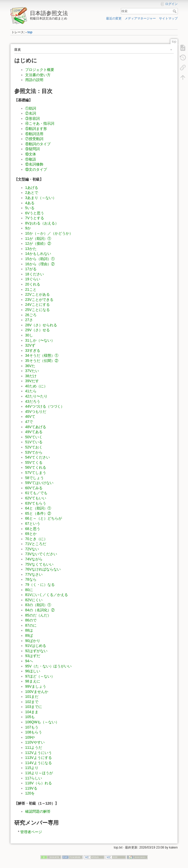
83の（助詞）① (38, 605)
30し (29, 335)
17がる (31, 269)
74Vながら (34, 559)
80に (29, 590)
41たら (31, 391)
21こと (31, 289)
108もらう (34, 732)
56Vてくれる (36, 467)
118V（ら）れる (39, 783)
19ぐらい (33, 279)
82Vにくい (34, 600)
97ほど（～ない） (40, 676)
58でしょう (34, 478)
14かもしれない (38, 254)
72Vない (32, 549)
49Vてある (34, 432)
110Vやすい (35, 742)
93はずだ (33, 656)
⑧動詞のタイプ (38, 144)
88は (29, 630)
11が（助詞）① (38, 238)
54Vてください (37, 457)
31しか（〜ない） (40, 340)
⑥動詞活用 (34, 134)
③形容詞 (32, 118)
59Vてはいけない (39, 483)
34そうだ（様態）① (42, 355)
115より (32, 768)
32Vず (30, 345)
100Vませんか (37, 692)
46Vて (30, 416)
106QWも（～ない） (42, 722)
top (30, 32)
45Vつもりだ (36, 412)
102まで (32, 702)
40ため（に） (36, 386)
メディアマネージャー (140, 18)
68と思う (33, 529)
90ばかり (33, 641)
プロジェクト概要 (40, 70)
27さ (29, 320)
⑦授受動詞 (34, 139)
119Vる (31, 788)
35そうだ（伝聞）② (42, 361)
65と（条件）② (38, 513)
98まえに (33, 681)
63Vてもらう (36, 503)
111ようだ (34, 747)
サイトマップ (168, 18)
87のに (31, 625)
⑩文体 (31, 154)
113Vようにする (39, 758)
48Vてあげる (36, 427)
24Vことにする (37, 304)
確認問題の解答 (38, 811)
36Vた (30, 366)
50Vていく (34, 437)
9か (28, 228)
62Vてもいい (36, 498)
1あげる (32, 188)
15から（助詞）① (40, 259)
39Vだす (32, 381)
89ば (29, 635)
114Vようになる (39, 763)
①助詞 (31, 108)
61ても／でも (36, 493)
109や (30, 737)
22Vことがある (37, 294)
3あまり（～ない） (41, 198)
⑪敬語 (31, 159)
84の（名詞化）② (40, 610)
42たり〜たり (36, 396)
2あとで (32, 193)
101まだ (32, 697)
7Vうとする (35, 218)
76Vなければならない (43, 569)
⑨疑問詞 (32, 149)
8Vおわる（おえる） (42, 223)
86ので (31, 620)
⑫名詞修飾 (34, 164)
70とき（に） (36, 539)
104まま (32, 712)
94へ (29, 661)
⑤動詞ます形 (36, 129)
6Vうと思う (35, 213)
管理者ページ (31, 832)
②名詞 (31, 113)
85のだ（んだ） (38, 615)
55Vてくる (34, 462)
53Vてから (34, 452)
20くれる (33, 284)
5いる (30, 208)
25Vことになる (37, 310)
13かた (31, 249)
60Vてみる (34, 488)
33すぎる (33, 350)
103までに (34, 707)
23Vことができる (39, 300)
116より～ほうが (39, 773)
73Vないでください (41, 554)
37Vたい (32, 371)
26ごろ (31, 315)
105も (30, 717)
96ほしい (33, 671)
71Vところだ (36, 544)
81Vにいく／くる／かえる (47, 595)
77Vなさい (34, 574)
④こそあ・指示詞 (40, 123)
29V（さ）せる (37, 330)
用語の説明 (34, 80)
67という (33, 524)
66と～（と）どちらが (44, 518)
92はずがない (36, 651)
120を (30, 793)
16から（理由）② (40, 264)
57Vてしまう (36, 473)
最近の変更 (114, 18)
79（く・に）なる (40, 585)
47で (29, 422)
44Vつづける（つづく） (45, 406)
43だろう (33, 401)
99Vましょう (36, 686)
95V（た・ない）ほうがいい (48, 666)
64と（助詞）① (38, 508)
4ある (30, 203)
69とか (31, 534)
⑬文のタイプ (36, 169)
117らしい (34, 778)
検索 (175, 11)
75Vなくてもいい (39, 564)
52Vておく (34, 447)
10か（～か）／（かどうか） (49, 233)
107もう (32, 727)
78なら (31, 579)
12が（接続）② (38, 243)
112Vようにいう (39, 753)
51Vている (34, 442)
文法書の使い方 (38, 75)
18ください (34, 274)
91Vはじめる (36, 646)
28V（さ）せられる (41, 325)
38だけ (31, 376)
